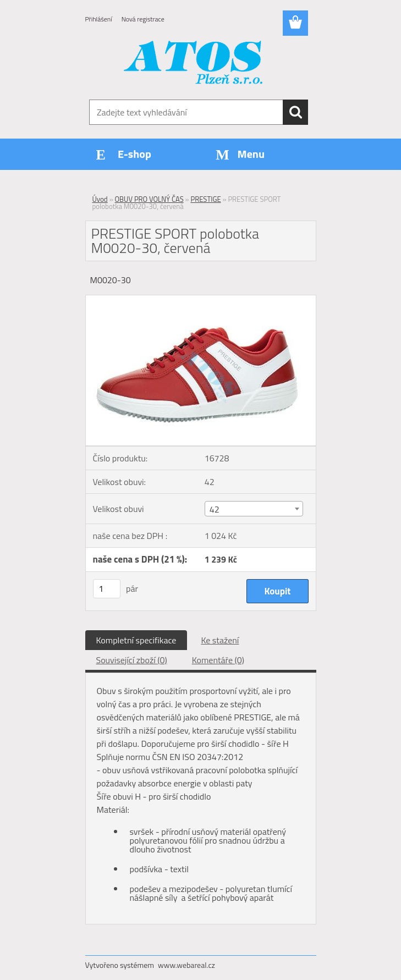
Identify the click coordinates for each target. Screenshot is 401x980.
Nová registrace (143, 19)
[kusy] (107, 589)
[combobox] (254, 509)
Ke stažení (220, 640)
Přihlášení (99, 19)
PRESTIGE (205, 199)
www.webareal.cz (186, 965)
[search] (295, 112)
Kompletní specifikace (136, 640)
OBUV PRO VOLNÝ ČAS (149, 199)
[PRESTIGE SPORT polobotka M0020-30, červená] (201, 300)
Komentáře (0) (218, 660)
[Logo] (194, 64)
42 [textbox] (215, 509)
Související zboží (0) (132, 660)
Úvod (100, 199)
